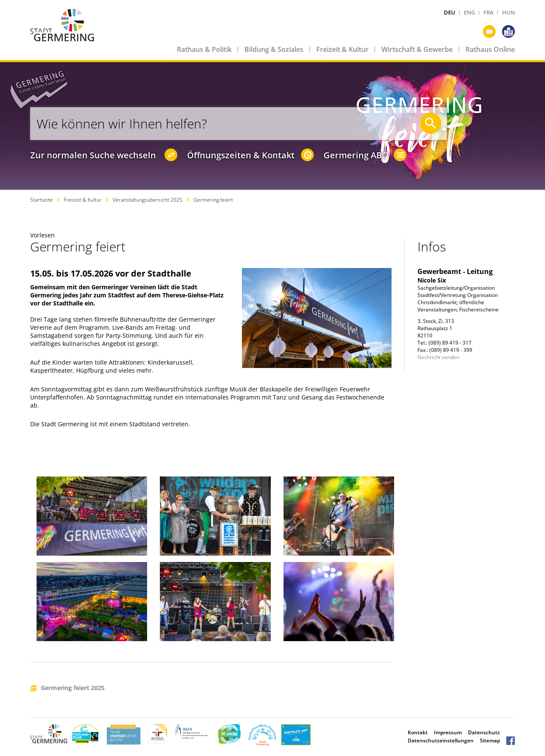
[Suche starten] (431, 123)
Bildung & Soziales (274, 49)
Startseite (41, 200)
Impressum (448, 732)
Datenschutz (484, 732)
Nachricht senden (438, 357)
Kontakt (418, 732)
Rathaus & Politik (204, 49)
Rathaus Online (490, 49)
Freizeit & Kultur (342, 49)
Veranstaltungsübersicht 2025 (148, 200)
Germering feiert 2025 (73, 688)
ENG (469, 12)
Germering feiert (213, 200)
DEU (450, 12)
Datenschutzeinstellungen (441, 740)
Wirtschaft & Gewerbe (417, 49)
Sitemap (490, 740)
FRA (488, 12)
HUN (508, 12)
